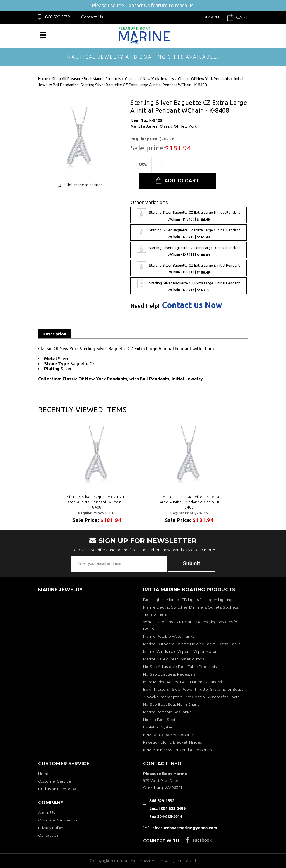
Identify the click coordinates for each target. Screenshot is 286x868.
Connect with (161, 841)
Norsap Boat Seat (159, 720)
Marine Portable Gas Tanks (167, 712)
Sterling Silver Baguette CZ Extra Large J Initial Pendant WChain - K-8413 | (189, 286)
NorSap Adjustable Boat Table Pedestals (180, 667)
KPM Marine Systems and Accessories (177, 750)
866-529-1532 (58, 17)
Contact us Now (192, 305)
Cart (242, 17)
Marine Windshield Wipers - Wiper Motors (181, 651)
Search (211, 17)
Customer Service (55, 781)
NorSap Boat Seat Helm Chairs (171, 704)
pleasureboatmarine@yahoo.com (185, 828)
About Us (46, 813)
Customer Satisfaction (58, 820)
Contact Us (92, 17)
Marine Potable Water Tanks (169, 636)
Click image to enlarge (84, 185)
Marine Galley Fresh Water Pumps (174, 659)
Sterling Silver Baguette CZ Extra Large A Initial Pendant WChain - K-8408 (97, 502)
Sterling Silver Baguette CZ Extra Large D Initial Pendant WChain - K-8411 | (188, 250)
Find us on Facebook (57, 789)
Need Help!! (146, 306)
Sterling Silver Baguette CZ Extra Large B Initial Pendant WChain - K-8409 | (189, 215)
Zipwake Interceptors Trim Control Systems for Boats (191, 697)
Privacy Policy (51, 828)
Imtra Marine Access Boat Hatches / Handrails (184, 682)
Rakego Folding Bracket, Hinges (172, 742)
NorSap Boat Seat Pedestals (169, 674)
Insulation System (159, 727)
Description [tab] (54, 334)
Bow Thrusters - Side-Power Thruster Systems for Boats (193, 689)
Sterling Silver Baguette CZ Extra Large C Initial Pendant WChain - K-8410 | (189, 233)
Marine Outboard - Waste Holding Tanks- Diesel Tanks (192, 644)
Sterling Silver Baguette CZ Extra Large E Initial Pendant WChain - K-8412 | (188, 268)
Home (44, 774)
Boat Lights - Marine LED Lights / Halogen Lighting (188, 600)
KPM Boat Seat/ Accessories (169, 735)
